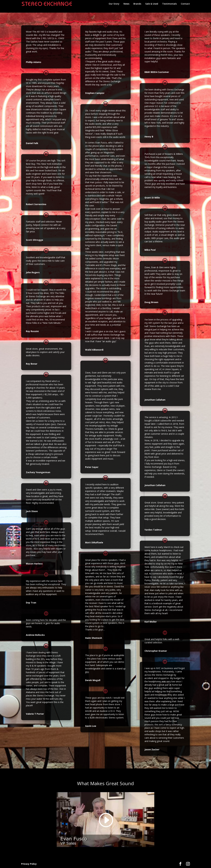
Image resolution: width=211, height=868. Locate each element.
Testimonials (169, 4)
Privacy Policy (29, 864)
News (126, 4)
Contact (185, 4)
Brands (137, 4)
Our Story (114, 4)
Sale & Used (152, 4)
